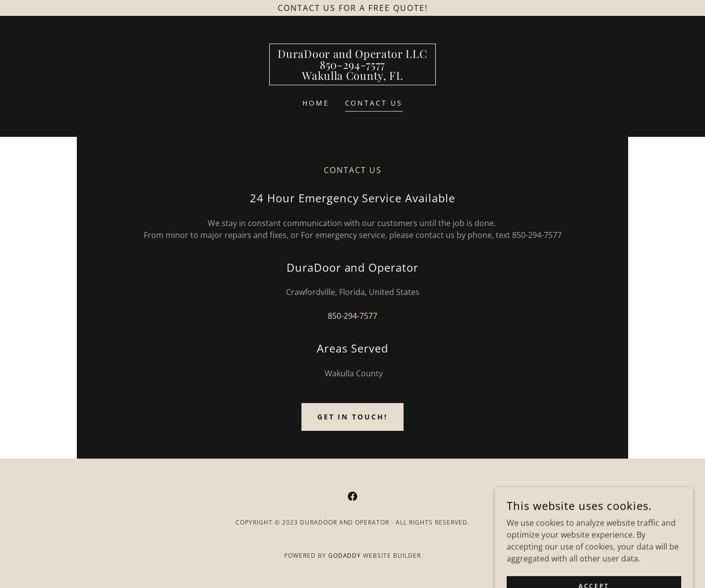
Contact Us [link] (374, 103)
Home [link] (316, 103)
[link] (352, 77)
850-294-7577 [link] (352, 316)
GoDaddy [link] (345, 556)
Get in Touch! (353, 417)
